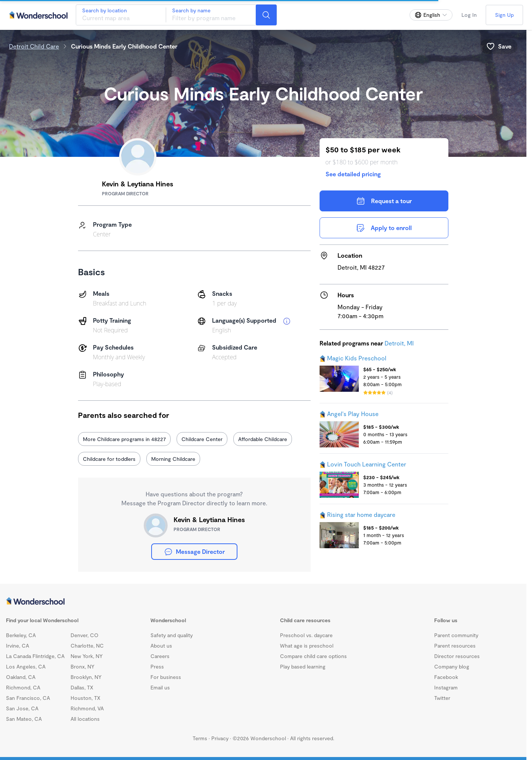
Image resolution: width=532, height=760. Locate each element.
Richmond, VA (87, 708)
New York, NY (87, 656)
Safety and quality (172, 635)
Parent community (456, 635)
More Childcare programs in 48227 (124, 439)
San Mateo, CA (24, 719)
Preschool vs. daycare (306, 635)
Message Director (194, 552)
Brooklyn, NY (86, 677)
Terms (200, 738)
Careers (160, 656)
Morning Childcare (173, 459)
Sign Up (504, 15)
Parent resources (455, 646)
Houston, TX (85, 698)
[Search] (266, 15)
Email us (160, 687)
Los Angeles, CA (26, 666)
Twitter (442, 698)
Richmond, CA (23, 687)
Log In (469, 15)
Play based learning (303, 666)
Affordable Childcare (263, 439)
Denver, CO (85, 635)
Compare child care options (313, 656)
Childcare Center (202, 439)
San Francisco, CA (28, 698)
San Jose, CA (22, 708)
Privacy (220, 738)
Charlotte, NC (87, 646)
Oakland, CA (21, 677)
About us (161, 646)
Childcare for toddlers (109, 459)
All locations (85, 719)
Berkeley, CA (21, 635)
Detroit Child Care (34, 46)
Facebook (446, 677)
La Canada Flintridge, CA (35, 656)
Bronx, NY (83, 666)
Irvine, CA (18, 646)
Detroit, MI (399, 343)
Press (157, 666)
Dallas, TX (82, 687)
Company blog (452, 666)
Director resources (457, 656)
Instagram (446, 687)
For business (166, 677)
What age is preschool (307, 646)
